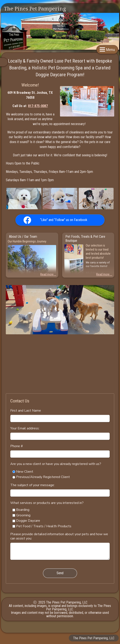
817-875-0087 (38, 106)
